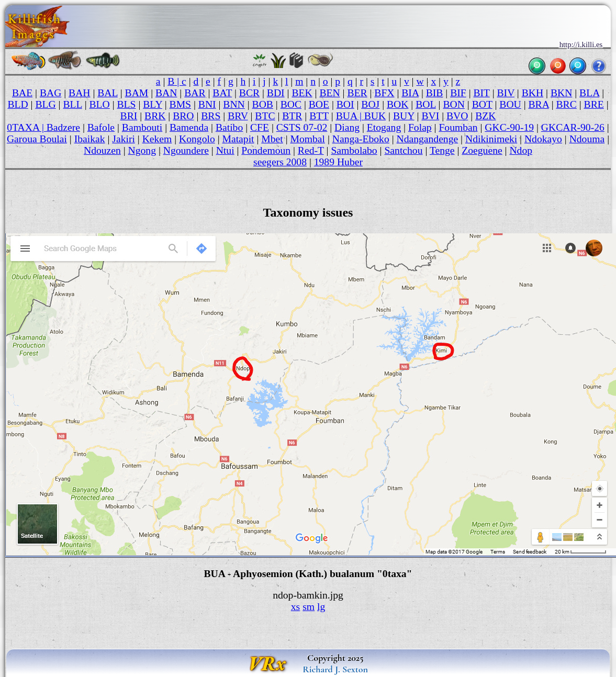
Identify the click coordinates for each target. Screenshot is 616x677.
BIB (435, 93)
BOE (319, 104)
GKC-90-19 (509, 127)
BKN (561, 93)
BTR (292, 116)
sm (309, 607)
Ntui (225, 150)
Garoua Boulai (37, 139)
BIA (410, 93)
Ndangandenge (428, 139)
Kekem (157, 139)
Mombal (307, 139)
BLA (589, 93)
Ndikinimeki (491, 139)
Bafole (101, 127)
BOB (263, 104)
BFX (384, 93)
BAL (108, 93)
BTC (265, 116)
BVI (430, 116)
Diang (347, 127)
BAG (51, 93)
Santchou (403, 150)
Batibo (229, 127)
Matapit (238, 139)
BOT (482, 104)
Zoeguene (482, 150)
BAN (166, 93)
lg (321, 607)
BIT (481, 93)
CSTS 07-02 (302, 127)
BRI (129, 116)
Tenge (442, 150)
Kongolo (197, 139)
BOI (345, 104)
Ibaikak (90, 139)
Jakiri (124, 139)
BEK (302, 93)
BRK (155, 116)
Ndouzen (102, 150)
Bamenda (189, 127)
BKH (533, 93)
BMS (180, 104)
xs (295, 607)
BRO (183, 116)
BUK (375, 116)
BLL (72, 104)
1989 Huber (338, 162)
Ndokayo (543, 139)
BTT (319, 116)
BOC (291, 104)
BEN (329, 93)
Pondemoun (266, 150)
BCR (249, 93)
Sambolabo (354, 150)
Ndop (521, 150)
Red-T (311, 150)
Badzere (63, 127)
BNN (234, 104)
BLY (153, 104)
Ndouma (587, 139)
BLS (127, 104)
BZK (485, 116)
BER (357, 93)
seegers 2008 (280, 162)
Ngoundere (186, 150)
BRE (594, 104)
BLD (18, 104)
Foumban (458, 127)
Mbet (272, 139)
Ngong (142, 150)
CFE (260, 127)
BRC (567, 104)
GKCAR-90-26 (573, 127)
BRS (211, 116)
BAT (222, 93)
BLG (45, 104)
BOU (510, 104)
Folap (420, 127)
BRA (538, 104)
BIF (458, 93)
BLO (100, 104)
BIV (506, 93)
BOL (426, 104)
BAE (22, 93)
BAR (195, 93)
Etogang (384, 127)
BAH (79, 93)
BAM (137, 93)
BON (453, 104)
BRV (238, 116)
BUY (404, 116)
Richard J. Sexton (335, 669)
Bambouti (142, 127)
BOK (397, 104)
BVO (457, 116)
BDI (276, 93)
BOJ (370, 104)
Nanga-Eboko (361, 139)
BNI (207, 104)
